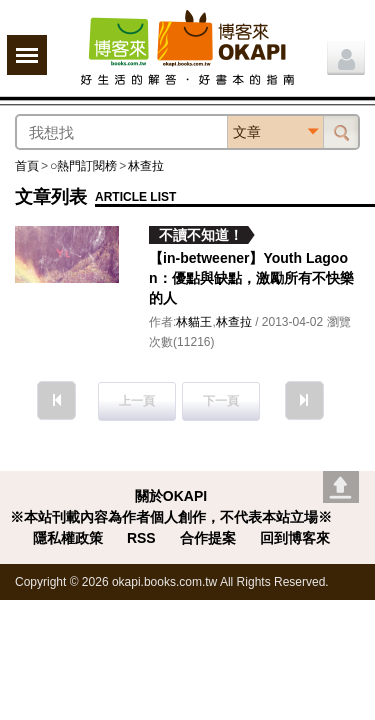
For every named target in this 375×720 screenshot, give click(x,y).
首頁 (27, 166)
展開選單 (27, 55)
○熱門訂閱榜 (83, 166)
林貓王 (194, 322)
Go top (341, 487)
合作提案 (208, 538)
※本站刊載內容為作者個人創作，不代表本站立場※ (171, 517)
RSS (141, 538)
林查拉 (146, 166)
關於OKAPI (171, 496)
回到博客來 (295, 538)
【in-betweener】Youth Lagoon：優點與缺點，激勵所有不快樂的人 (251, 278)
